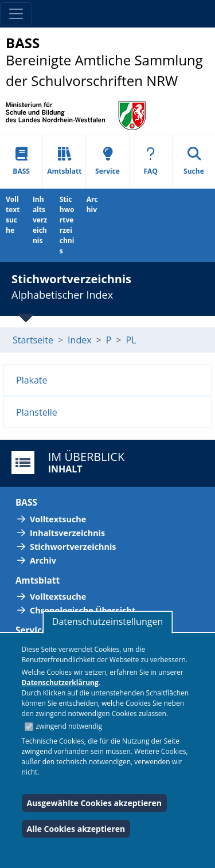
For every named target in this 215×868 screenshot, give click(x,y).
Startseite (33, 340)
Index (79, 340)
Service (107, 161)
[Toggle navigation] (16, 14)
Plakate (32, 380)
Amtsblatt (64, 161)
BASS (21, 161)
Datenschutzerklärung (60, 683)
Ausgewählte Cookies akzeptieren (95, 803)
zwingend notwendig (69, 726)
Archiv (92, 204)
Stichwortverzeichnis (67, 225)
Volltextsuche (13, 215)
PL (131, 340)
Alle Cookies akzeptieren (76, 829)
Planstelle (37, 412)
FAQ (151, 161)
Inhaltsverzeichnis (40, 220)
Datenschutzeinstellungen (107, 621)
